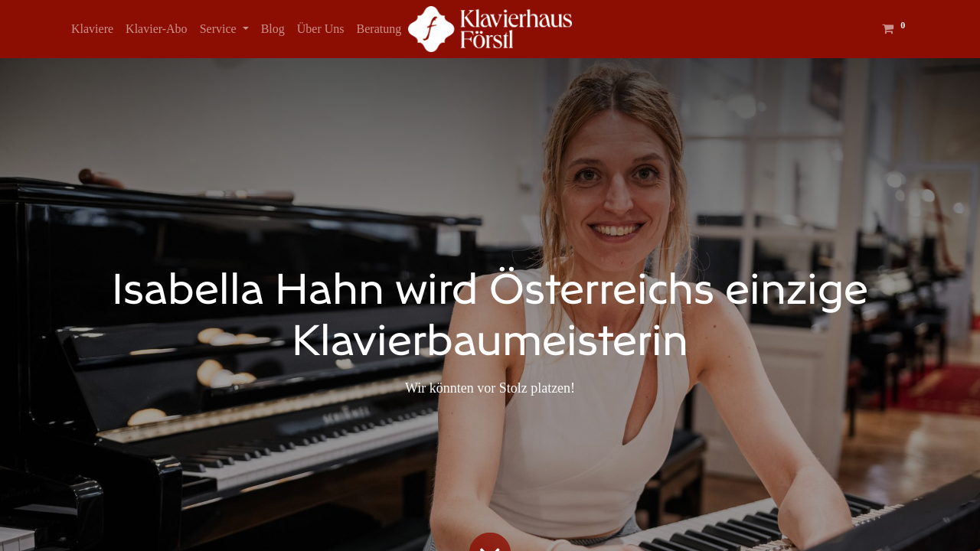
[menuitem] (92, 29)
